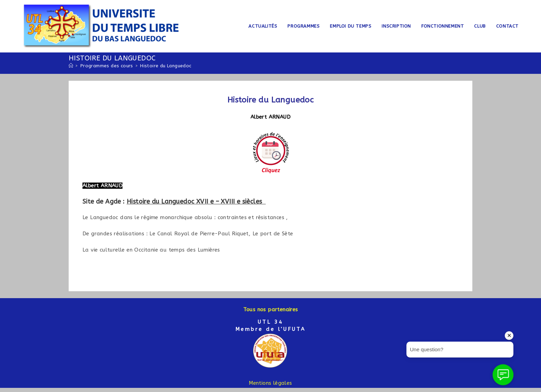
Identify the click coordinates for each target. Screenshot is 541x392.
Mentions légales (270, 383)
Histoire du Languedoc (166, 66)
